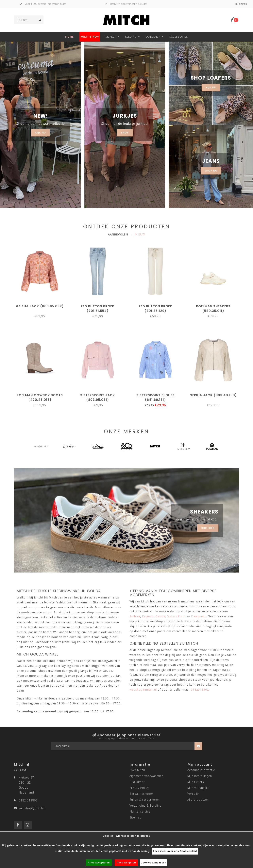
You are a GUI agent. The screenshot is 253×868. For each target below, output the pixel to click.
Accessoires (179, 37)
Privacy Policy (139, 788)
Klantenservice (140, 811)
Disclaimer (137, 782)
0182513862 (200, 689)
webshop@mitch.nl (33, 808)
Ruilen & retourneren (145, 800)
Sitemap (135, 817)
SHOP (125, 133)
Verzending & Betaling (145, 806)
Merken (111, 37)
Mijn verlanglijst (199, 788)
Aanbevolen (118, 234)
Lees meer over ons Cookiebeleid (175, 851)
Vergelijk (193, 794)
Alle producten (198, 800)
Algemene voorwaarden (146, 776)
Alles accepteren (99, 863)
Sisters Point (176, 616)
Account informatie (201, 770)
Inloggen (241, 4)
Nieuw (140, 234)
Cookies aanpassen (153, 863)
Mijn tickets (196, 782)
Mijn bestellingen (200, 776)
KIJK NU (41, 133)
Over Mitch (137, 770)
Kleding (131, 37)
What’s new (90, 37)
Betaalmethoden (142, 794)
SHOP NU (211, 171)
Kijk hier (208, 528)
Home (69, 37)
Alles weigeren (126, 863)
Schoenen (153, 37)
